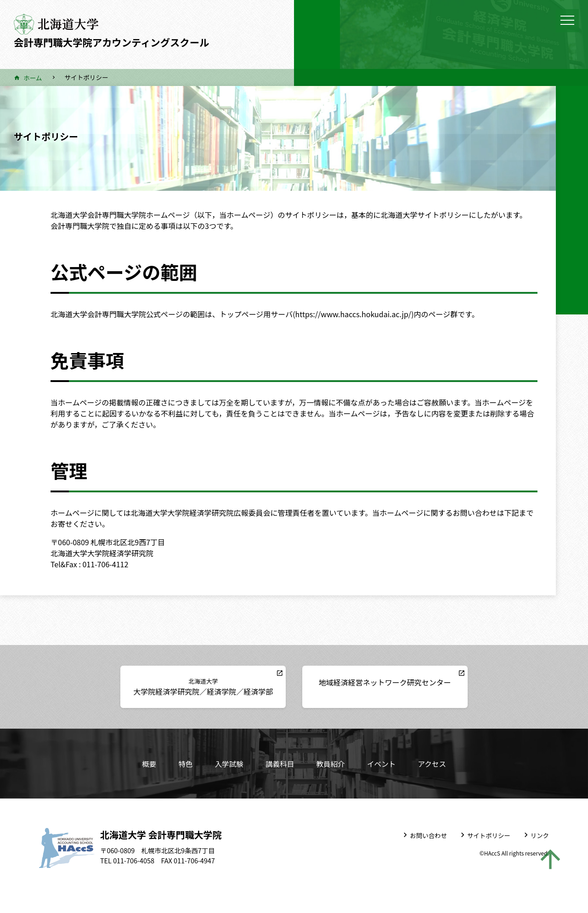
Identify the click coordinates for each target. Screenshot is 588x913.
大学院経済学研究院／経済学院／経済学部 (210, 687)
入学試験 (228, 764)
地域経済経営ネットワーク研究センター (378, 682)
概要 (147, 764)
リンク (540, 835)
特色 (184, 764)
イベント (382, 764)
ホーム (33, 78)
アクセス (433, 764)
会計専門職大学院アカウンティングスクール (116, 42)
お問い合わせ (428, 835)
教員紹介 (331, 764)
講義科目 (279, 764)
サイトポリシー (488, 835)
